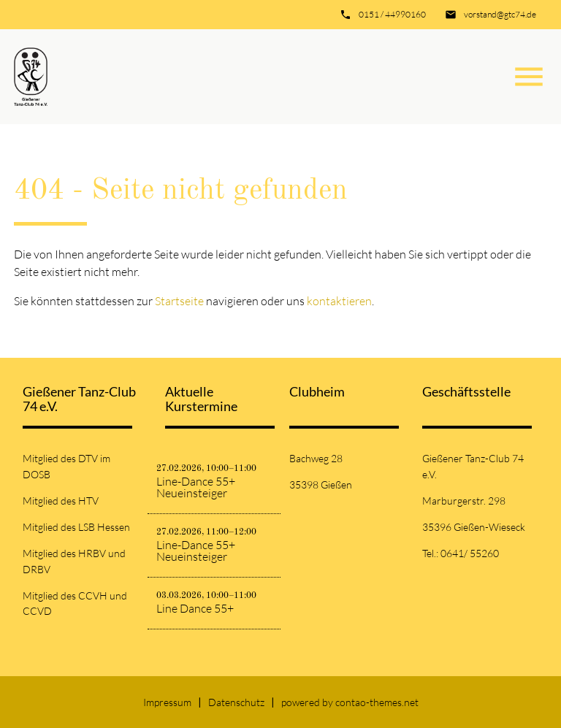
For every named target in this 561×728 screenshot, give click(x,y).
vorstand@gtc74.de (500, 14)
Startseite (179, 301)
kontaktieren (339, 301)
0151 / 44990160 (392, 14)
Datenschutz (236, 702)
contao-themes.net (377, 702)
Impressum (167, 702)
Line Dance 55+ (195, 608)
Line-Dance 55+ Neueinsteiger (196, 487)
